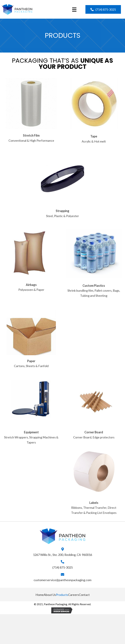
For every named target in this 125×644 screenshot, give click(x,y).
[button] (103, 9)
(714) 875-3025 (62, 567)
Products (62, 595)
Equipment (31, 432)
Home (40, 595)
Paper (31, 361)
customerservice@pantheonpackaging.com (62, 580)
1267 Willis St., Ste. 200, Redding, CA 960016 (62, 555)
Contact (84, 595)
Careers (73, 595)
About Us (50, 595)
